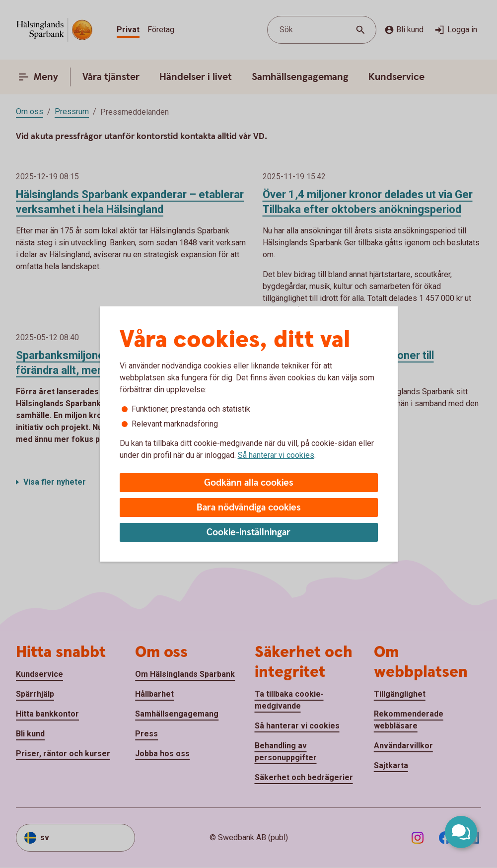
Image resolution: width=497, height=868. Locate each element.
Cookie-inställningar (248, 533)
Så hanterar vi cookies (276, 455)
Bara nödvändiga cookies (249, 508)
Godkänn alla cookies (249, 483)
